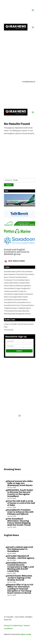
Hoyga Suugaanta (22, 288)
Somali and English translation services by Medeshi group (17, 252)
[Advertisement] (19, 52)
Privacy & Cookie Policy (13, 626)
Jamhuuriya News (11, 291)
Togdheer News (24, 308)
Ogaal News (19, 294)
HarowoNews (9, 288)
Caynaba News (21, 277)
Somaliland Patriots (12, 305)
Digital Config (25, 634)
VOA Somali (9, 330)
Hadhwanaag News (23, 286)
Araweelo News (10, 272)
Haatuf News (9, 286)
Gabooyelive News (11, 283)
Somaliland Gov (24, 302)
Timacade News (27, 305)
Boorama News (27, 274)
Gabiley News (24, 280)
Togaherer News (10, 308)
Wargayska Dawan (23, 314)
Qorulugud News (16, 297)
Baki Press (21, 272)
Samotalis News (20, 300)
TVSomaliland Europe (12, 311)
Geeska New (24, 283)
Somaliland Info (10, 302)
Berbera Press (15, 274)
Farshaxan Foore (11, 280)
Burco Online (9, 277)
